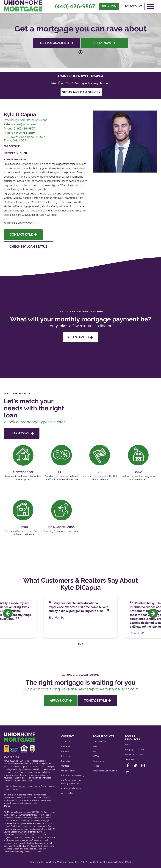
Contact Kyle (23, 235)
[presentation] (8, 613)
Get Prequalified (57, 43)
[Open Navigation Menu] (150, 6)
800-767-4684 (12, 757)
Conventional (100, 742)
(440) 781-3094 (25, 133)
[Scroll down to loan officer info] (80, 53)
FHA (95, 746)
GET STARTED (81, 337)
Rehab (96, 766)
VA (94, 751)
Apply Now (104, 43)
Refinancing (99, 761)
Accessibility (67, 793)
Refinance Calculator (135, 754)
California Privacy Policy (73, 776)
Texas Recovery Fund (32, 849)
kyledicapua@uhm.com (96, 83)
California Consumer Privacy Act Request (71, 782)
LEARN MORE (22, 433)
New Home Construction (105, 771)
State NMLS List (16, 160)
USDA (96, 756)
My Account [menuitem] (134, 6)
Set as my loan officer (81, 92)
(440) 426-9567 (75, 6)
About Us (66, 742)
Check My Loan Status (28, 247)
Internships (67, 756)
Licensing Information (72, 788)
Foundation (67, 761)
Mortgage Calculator (135, 750)
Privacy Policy (68, 771)
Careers (65, 751)
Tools (127, 745)
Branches (129, 759)
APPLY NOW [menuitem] (109, 6)
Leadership (67, 746)
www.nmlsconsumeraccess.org (18, 764)
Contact (65, 766)
